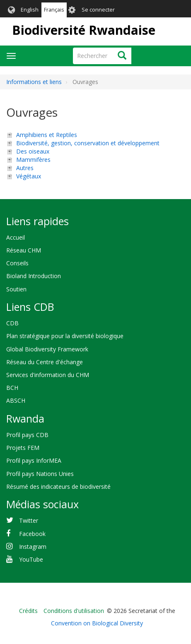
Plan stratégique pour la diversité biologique (65, 336)
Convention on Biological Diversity (97, 623)
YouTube (31, 559)
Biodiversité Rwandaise (84, 30)
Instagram (33, 547)
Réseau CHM (24, 250)
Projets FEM (23, 448)
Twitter (29, 520)
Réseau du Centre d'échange (45, 362)
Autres (25, 168)
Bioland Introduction (34, 276)
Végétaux (29, 176)
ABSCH (16, 400)
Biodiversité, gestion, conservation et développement (88, 143)
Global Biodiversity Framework (47, 349)
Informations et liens (34, 82)
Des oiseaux (33, 151)
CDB (12, 323)
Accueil (16, 237)
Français (54, 10)
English (30, 10)
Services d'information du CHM (48, 375)
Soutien (16, 289)
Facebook (32, 534)
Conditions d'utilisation (74, 611)
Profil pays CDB (27, 435)
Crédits (28, 611)
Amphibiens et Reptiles (47, 135)
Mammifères (33, 160)
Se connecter (98, 10)
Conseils (17, 263)
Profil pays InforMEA (34, 460)
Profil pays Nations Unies (40, 474)
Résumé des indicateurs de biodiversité (58, 487)
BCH (12, 388)
